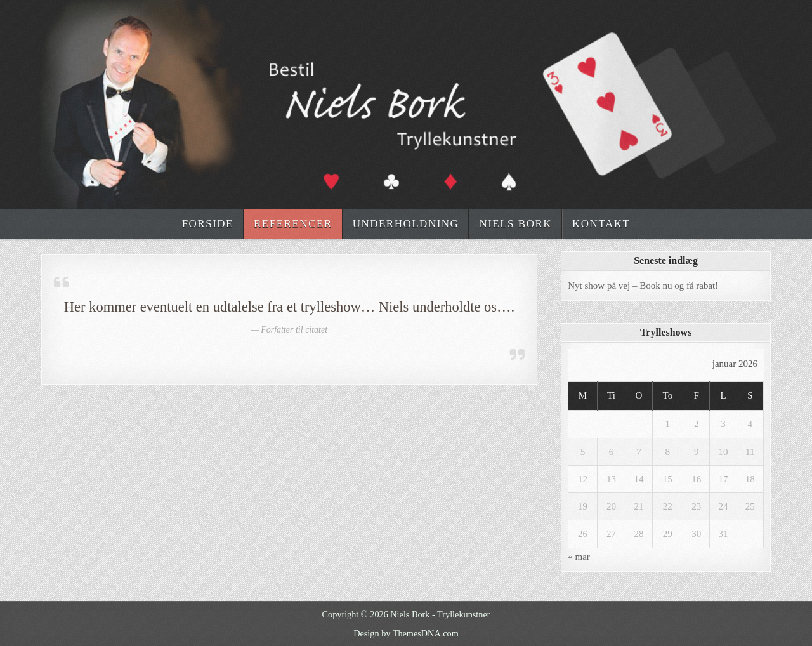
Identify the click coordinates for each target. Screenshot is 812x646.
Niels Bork (515, 224)
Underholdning (406, 224)
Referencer (293, 224)
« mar (579, 557)
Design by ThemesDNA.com (406, 633)
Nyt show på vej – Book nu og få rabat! (643, 286)
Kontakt (601, 224)
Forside (208, 224)
